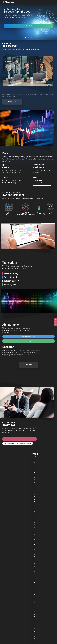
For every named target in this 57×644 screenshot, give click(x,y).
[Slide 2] (28, 38)
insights (29, 341)
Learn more (12, 101)
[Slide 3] (32, 38)
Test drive (28, 26)
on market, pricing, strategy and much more (18, 443)
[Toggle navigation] (52, 2)
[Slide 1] (25, 38)
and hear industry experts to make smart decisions (20, 439)
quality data (29, 337)
